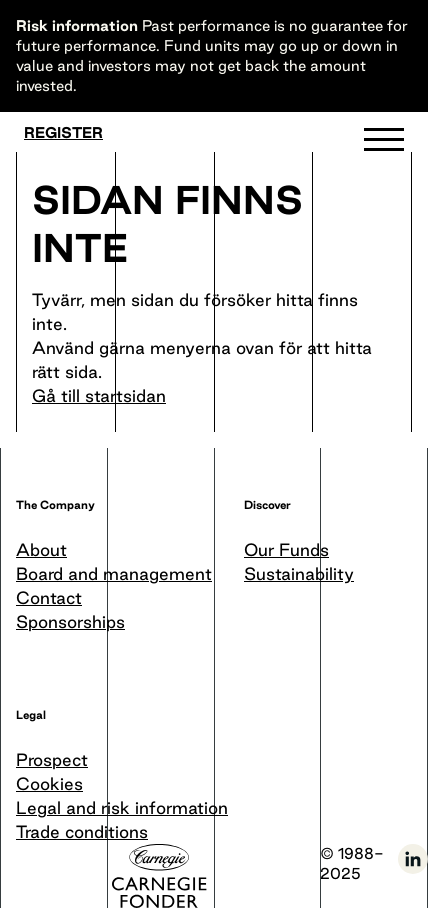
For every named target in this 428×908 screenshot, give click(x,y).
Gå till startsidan (99, 395)
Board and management (114, 573)
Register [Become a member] (63, 133)
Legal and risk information (122, 807)
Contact (49, 597)
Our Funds (286, 549)
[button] (384, 144)
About (41, 549)
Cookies (49, 783)
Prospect (52, 759)
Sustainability (299, 573)
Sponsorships (70, 621)
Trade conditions (82, 831)
